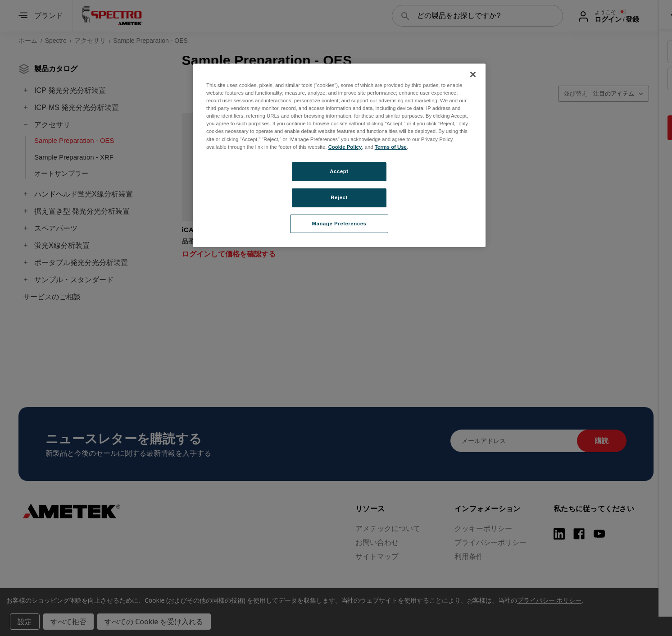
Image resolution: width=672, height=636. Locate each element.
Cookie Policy (345, 147)
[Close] (473, 74)
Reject (339, 197)
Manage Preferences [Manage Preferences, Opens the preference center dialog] (339, 224)
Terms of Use (391, 147)
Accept (339, 171)
